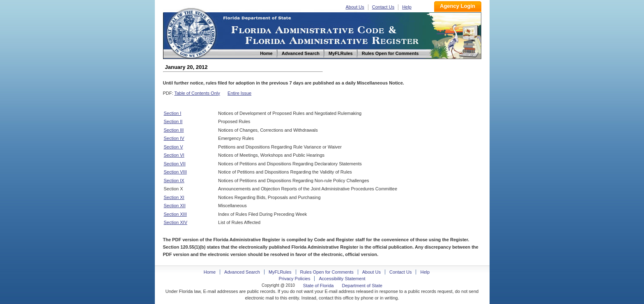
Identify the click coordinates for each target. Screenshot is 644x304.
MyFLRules (280, 272)
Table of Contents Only (197, 93)
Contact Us (383, 7)
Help (407, 7)
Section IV (174, 138)
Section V (174, 147)
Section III (174, 130)
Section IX (174, 181)
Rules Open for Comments (327, 272)
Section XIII (175, 214)
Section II (173, 121)
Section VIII (175, 172)
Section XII (175, 206)
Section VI (174, 155)
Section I (173, 113)
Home (191, 32)
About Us (355, 7)
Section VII (175, 164)
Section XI (174, 197)
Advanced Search (242, 272)
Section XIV (176, 222)
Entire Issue (239, 93)
